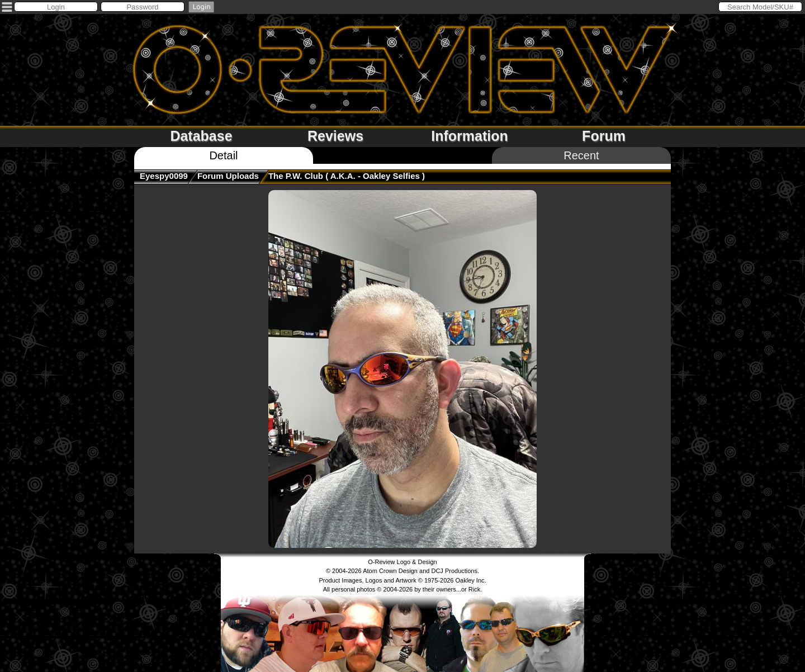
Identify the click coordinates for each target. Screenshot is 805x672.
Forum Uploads (228, 176)
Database (201, 136)
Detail (223, 155)
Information (470, 136)
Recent (581, 155)
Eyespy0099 (164, 176)
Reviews (335, 136)
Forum (604, 136)
